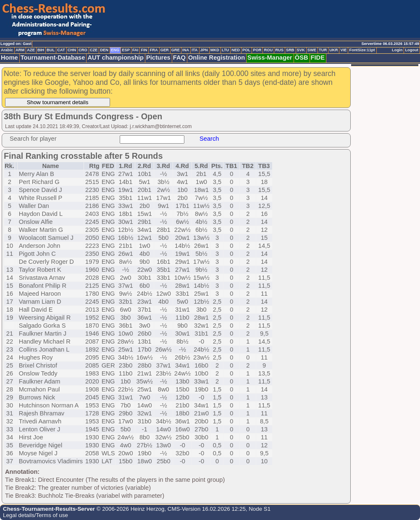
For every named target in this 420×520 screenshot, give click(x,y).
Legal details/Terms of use (35, 515)
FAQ (179, 58)
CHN (72, 50)
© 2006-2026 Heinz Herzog (130, 509)
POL (246, 50)
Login (397, 50)
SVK (301, 50)
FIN (144, 50)
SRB (290, 50)
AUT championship (115, 58)
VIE (343, 50)
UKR (333, 50)
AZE (31, 50)
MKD (215, 50)
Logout (412, 50)
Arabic (7, 50)
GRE (176, 50)
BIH (41, 50)
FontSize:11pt (362, 50)
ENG (115, 50)
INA (186, 50)
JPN (204, 50)
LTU (225, 50)
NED (236, 50)
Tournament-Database (53, 58)
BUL (51, 50)
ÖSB (302, 58)
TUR (323, 50)
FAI (135, 50)
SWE (312, 50)
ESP (126, 50)
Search (209, 139)
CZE (94, 50)
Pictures (158, 58)
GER (165, 50)
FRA (154, 50)
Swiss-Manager (270, 58)
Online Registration (217, 58)
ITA (194, 50)
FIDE (318, 58)
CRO (83, 50)
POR (257, 50)
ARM (20, 50)
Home (9, 58)
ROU (268, 50)
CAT (61, 50)
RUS (279, 50)
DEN (104, 50)
